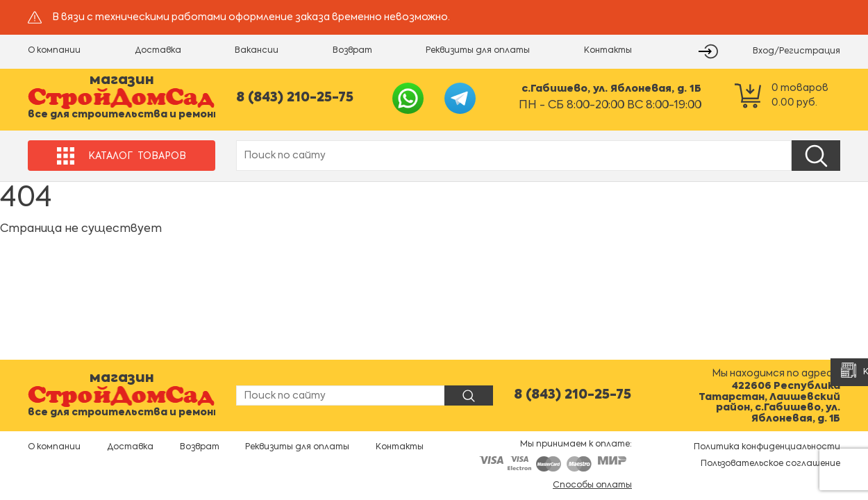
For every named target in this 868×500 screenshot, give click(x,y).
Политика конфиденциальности (767, 447)
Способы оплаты (592, 485)
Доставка (158, 51)
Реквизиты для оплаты (478, 51)
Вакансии (257, 51)
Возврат (352, 51)
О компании (54, 51)
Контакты (608, 51)
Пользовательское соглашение (770, 464)
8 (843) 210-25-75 (295, 98)
